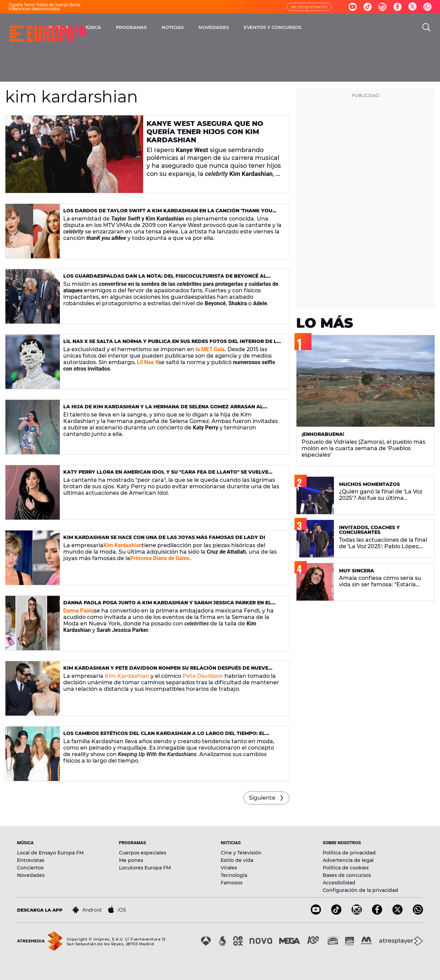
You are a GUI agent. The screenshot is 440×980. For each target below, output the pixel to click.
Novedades (31, 875)
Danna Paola (79, 611)
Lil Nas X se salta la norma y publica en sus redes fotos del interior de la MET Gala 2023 (172, 344)
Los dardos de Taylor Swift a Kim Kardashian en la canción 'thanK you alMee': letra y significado (168, 214)
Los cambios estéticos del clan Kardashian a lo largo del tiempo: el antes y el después (164, 736)
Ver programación (309, 7)
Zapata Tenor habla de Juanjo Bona (44, 5)
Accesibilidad (339, 883)
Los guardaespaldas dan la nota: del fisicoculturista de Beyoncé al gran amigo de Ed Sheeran (165, 279)
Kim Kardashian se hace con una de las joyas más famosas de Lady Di (164, 537)
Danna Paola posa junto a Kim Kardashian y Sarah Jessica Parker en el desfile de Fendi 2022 (167, 606)
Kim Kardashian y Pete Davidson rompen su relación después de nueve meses (166, 671)
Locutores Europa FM (145, 868)
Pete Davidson (203, 676)
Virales (229, 868)
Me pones (131, 860)
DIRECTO (123, 27)
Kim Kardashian (123, 545)
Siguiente (262, 798)
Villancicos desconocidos (34, 9)
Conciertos (30, 868)
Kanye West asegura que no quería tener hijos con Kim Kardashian (205, 132)
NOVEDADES (279, 27)
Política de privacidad (349, 853)
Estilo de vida (237, 860)
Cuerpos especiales (143, 853)
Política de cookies (346, 868)
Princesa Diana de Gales (160, 558)
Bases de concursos (347, 875)
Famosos (232, 883)
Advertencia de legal (348, 860)
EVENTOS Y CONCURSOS (338, 27)
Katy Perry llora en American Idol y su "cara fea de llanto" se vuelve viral (166, 475)
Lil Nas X (148, 362)
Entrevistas (31, 860)
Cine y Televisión (241, 853)
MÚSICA (158, 27)
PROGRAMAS (197, 27)
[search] (426, 27)
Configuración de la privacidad (360, 890)
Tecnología (234, 875)
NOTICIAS (238, 27)
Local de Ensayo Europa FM (50, 853)
